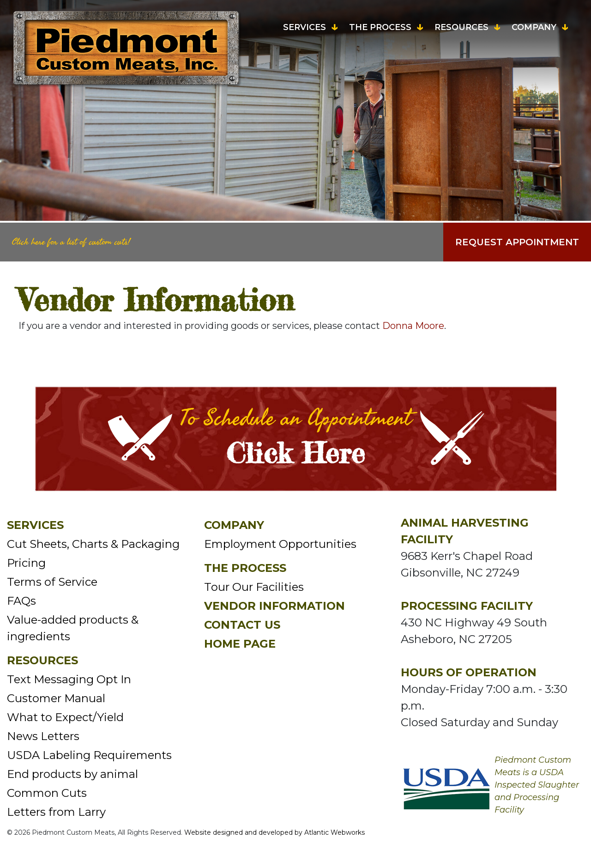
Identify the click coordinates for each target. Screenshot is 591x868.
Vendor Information (274, 606)
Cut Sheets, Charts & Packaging (93, 544)
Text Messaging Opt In (69, 679)
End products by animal (72, 774)
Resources (461, 27)
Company (534, 27)
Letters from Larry (56, 812)
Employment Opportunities (280, 544)
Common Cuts (47, 793)
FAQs (21, 601)
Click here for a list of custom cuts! (71, 242)
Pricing (26, 563)
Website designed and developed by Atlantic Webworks (274, 832)
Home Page (240, 644)
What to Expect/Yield (65, 717)
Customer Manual (56, 698)
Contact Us (242, 625)
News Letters (43, 736)
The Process (380, 27)
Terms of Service (52, 582)
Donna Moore (413, 326)
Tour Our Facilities (254, 587)
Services (305, 27)
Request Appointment (517, 242)
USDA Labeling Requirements (89, 755)
